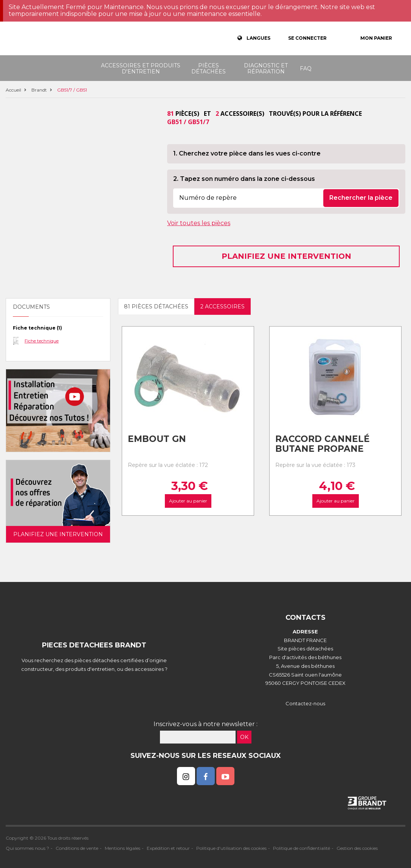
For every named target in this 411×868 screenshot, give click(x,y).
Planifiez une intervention (286, 256)
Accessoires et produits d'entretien (141, 68)
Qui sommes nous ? (27, 848)
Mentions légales (123, 848)
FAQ (306, 68)
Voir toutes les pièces (199, 223)
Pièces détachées (209, 68)
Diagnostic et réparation (266, 68)
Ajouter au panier (188, 501)
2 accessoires (223, 306)
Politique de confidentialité (302, 848)
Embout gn (157, 439)
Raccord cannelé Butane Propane (323, 444)
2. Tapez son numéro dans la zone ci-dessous (244, 179)
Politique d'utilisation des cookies (231, 848)
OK (244, 737)
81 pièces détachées (156, 306)
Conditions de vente (77, 848)
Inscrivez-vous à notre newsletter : (205, 724)
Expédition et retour (168, 848)
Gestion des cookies (357, 848)
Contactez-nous (305, 703)
